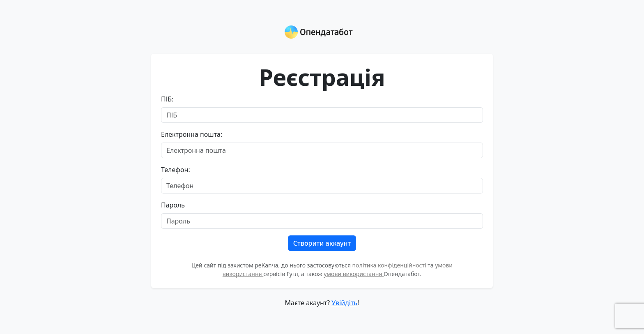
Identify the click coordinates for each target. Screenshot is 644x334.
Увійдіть (344, 303)
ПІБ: (167, 99)
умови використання (354, 274)
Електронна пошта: (192, 134)
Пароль (173, 205)
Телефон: (176, 170)
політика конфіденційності (390, 265)
